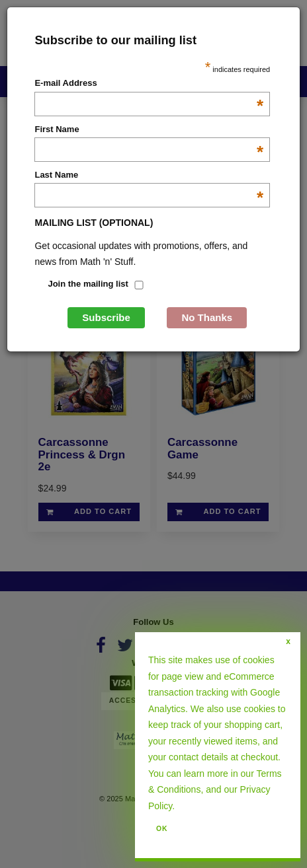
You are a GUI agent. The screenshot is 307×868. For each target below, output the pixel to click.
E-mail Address (149, 84)
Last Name (149, 176)
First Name (149, 130)
